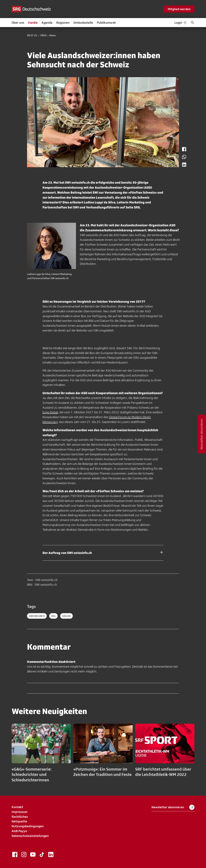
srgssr (66, 616)
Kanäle (33, 23)
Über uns (18, 23)
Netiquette (19, 821)
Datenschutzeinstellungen (30, 836)
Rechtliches (20, 817)
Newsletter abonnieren (173, 807)
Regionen (63, 23)
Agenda (47, 23)
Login (181, 23)
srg (53, 616)
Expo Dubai (50, 412)
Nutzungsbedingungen (28, 826)
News (53, 35)
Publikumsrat (106, 23)
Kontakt (17, 807)
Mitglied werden (179, 9)
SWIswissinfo (37, 616)
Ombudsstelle (83, 23)
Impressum (20, 812)
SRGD (43, 35)
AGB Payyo (19, 831)
